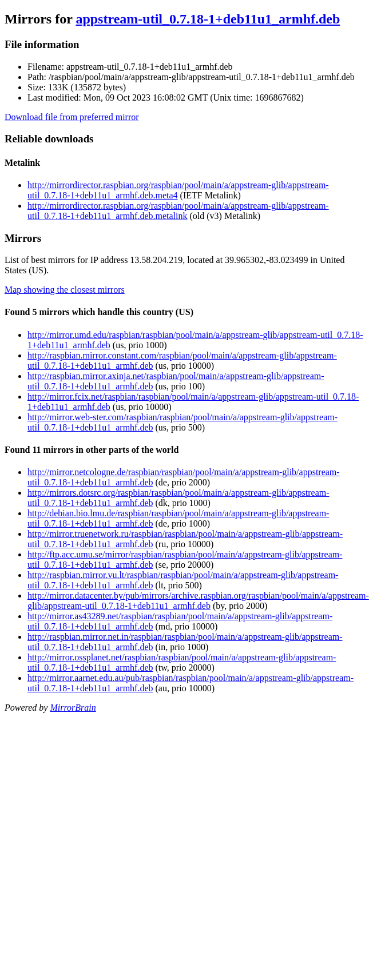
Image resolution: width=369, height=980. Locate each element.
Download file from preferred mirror (72, 117)
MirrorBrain (73, 708)
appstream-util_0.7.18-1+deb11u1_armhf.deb (208, 19)
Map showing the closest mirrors (65, 290)
